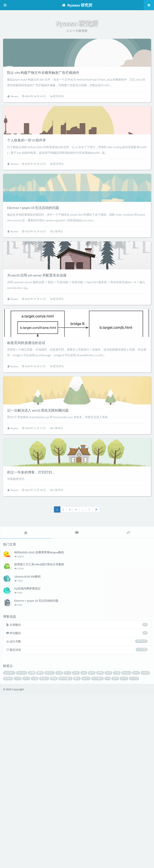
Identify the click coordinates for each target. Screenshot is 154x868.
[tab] (26, 706)
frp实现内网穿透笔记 (27, 762)
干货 (117, 846)
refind (145, 846)
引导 (18, 852)
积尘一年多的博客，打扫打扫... (31, 646)
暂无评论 (57, 121)
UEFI (26, 852)
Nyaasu (15, 121)
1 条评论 (56, 577)
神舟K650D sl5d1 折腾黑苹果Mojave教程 (39, 726)
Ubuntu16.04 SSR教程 (27, 750)
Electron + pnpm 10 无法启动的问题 (33, 282)
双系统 (8, 852)
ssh (108, 852)
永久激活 (97, 852)
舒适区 (50, 846)
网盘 (54, 852)
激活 (77, 852)
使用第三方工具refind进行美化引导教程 (39, 738)
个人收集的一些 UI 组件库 (27, 190)
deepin (126, 846)
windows (9, 846)
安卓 (76, 846)
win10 (86, 852)
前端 (32, 846)
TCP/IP (134, 852)
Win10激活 (65, 852)
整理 (40, 846)
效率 (100, 846)
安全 (115, 852)
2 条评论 (56, 306)
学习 (68, 846)
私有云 (44, 852)
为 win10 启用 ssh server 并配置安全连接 (37, 374)
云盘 (35, 852)
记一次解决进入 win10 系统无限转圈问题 (38, 559)
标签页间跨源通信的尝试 (26, 467)
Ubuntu (22, 846)
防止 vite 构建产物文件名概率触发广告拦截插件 (43, 97)
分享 (59, 846)
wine (136, 846)
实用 (108, 846)
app (84, 846)
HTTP (124, 852)
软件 (92, 846)
